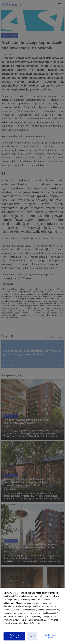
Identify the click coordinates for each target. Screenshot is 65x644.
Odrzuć (32, 636)
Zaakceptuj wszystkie (14, 636)
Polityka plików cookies (50, 636)
